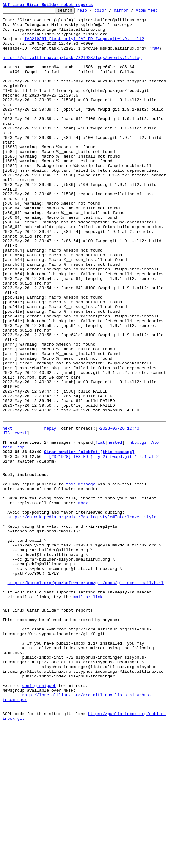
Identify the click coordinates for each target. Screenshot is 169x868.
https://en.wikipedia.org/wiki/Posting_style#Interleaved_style (82, 621)
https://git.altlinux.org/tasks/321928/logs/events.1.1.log (72, 73)
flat (100, 533)
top (21, 539)
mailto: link (88, 717)
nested (115, 533)
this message (81, 582)
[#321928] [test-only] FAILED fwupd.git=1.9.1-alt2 (84, 51)
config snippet (39, 822)
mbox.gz (138, 533)
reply (50, 516)
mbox (83, 604)
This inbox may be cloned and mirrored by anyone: (61, 743)
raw (155, 62)
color (110, 12)
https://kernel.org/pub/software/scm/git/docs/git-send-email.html (86, 700)
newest (20, 522)
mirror (131, 12)
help (92, 12)
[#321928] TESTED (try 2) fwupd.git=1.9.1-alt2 (104, 550)
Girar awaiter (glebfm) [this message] (89, 545)
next (7, 516)
